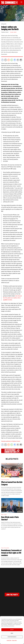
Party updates (7, 480)
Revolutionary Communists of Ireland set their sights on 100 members (11, 553)
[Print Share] (21, 60)
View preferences (12, 637)
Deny (12, 633)
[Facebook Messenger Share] (15, 60)
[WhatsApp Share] (12, 60)
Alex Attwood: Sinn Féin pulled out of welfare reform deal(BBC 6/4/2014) (12, 298)
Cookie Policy (9, 640)
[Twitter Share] (6, 60)
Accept (12, 630)
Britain (2, 515)
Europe (12, 32)
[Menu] (21, 2)
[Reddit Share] (9, 60)
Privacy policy (14, 640)
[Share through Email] (18, 60)
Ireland (15, 32)
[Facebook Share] (2, 60)
